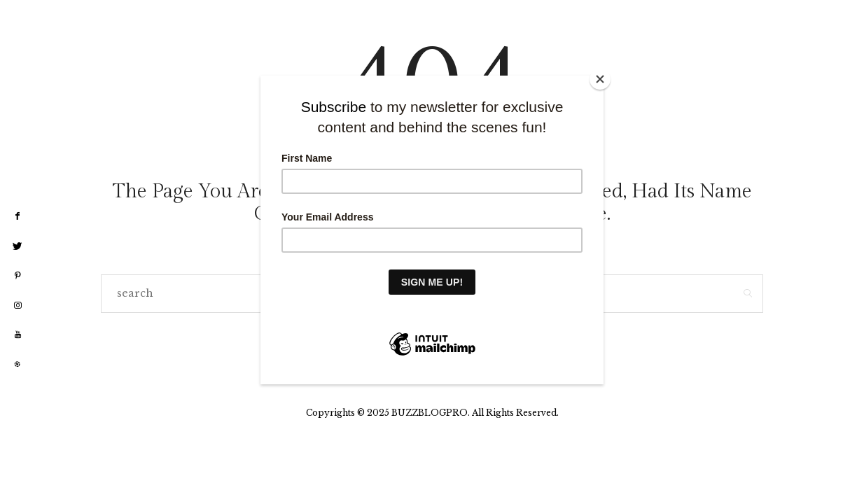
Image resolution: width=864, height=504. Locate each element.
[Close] (600, 79)
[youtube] (18, 335)
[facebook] (18, 216)
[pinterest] (18, 276)
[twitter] (18, 246)
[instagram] (18, 306)
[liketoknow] (18, 365)
